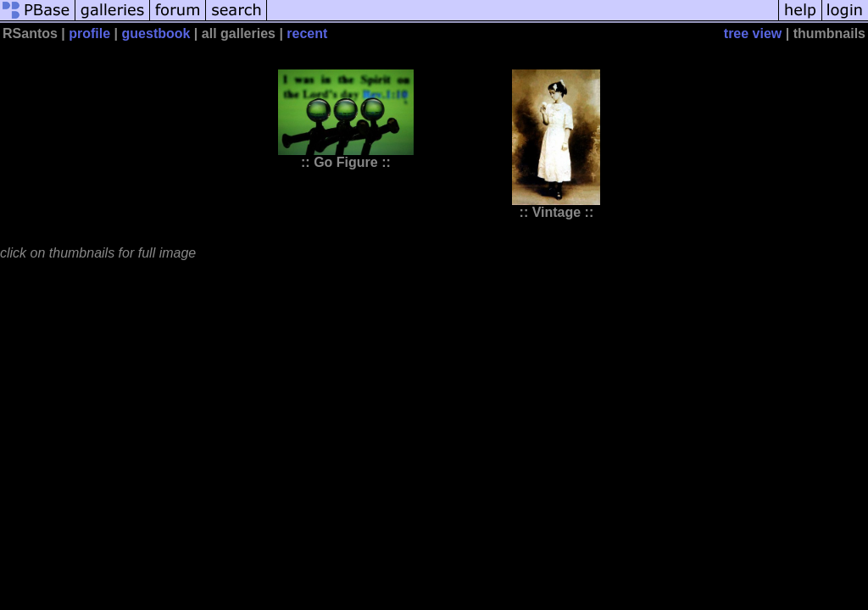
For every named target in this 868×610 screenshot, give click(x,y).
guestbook (156, 33)
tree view (753, 33)
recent (307, 33)
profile (89, 33)
